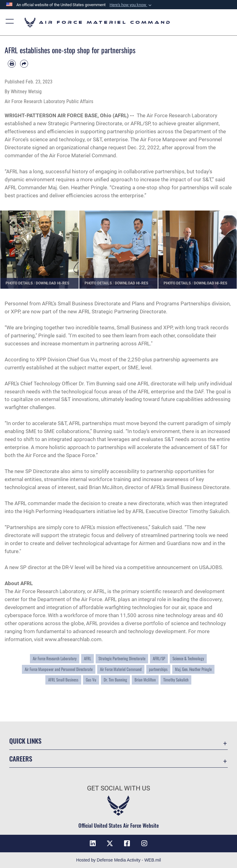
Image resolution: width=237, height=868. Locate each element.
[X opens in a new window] (110, 843)
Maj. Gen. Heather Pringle (78, 187)
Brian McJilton (145, 680)
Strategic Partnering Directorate (122, 659)
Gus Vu (91, 680)
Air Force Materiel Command (83, 155)
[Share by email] (24, 64)
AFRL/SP (159, 659)
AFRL (87, 659)
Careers (21, 759)
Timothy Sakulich (209, 511)
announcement (173, 567)
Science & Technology (188, 659)
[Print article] (12, 64)
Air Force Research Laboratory (182, 115)
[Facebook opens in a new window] (127, 843)
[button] (131, 5)
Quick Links (25, 741)
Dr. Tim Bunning (97, 384)
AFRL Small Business (63, 680)
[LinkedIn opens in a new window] (93, 843)
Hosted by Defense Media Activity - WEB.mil (119, 860)
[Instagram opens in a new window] (144, 843)
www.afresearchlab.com (73, 639)
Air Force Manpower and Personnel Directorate (59, 669)
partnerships (158, 669)
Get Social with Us (118, 788)
